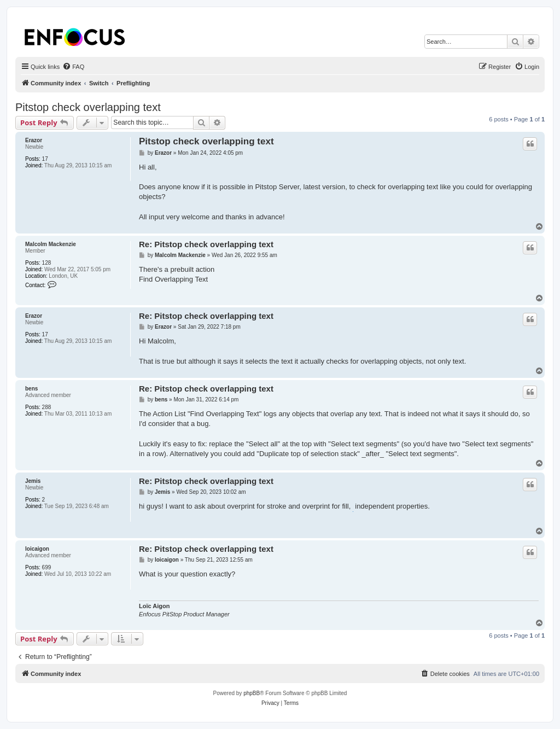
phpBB (252, 693)
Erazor (34, 140)
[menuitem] (73, 67)
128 (47, 263)
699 (47, 567)
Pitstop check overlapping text (88, 107)
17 (45, 159)
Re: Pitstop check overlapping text (206, 244)
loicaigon (37, 549)
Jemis (33, 481)
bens (31, 389)
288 (47, 407)
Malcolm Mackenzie (51, 244)
